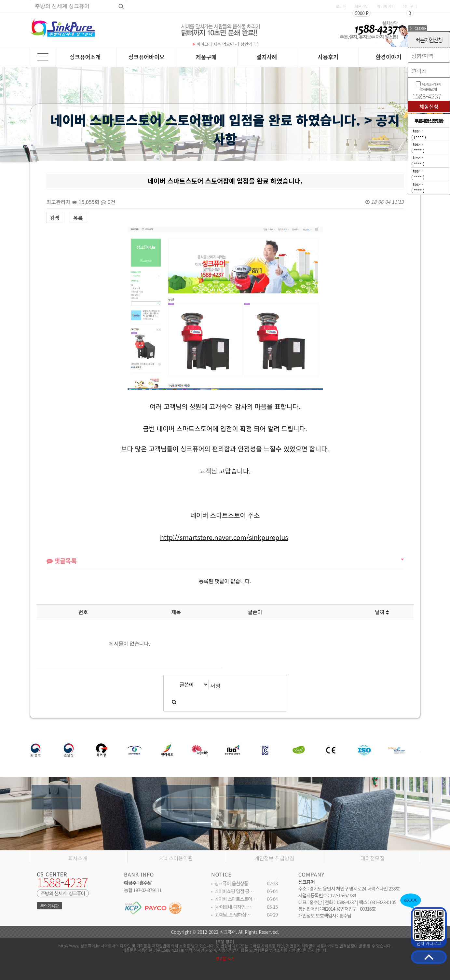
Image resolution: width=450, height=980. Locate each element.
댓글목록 (62, 569)
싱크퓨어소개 (85, 57)
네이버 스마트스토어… (236, 905)
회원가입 (361, 6)
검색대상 (30, 154)
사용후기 (328, 57)
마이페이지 (386, 6)
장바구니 (410, 6)
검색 (55, 218)
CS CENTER (52, 879)
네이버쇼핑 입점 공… (234, 897)
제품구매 (206, 57)
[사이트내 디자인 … (233, 912)
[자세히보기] (428, 89)
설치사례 (267, 57)
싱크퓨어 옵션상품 (231, 889)
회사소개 (78, 875)
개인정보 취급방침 (274, 875)
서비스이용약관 (176, 875)
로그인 (341, 6)
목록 (78, 218)
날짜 (382, 612)
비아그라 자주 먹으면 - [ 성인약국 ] (226, 44)
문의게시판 (49, 911)
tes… (418, 131)
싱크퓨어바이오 (146, 57)
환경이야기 (389, 57)
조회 (319, 612)
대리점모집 (373, 875)
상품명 (30, 0)
